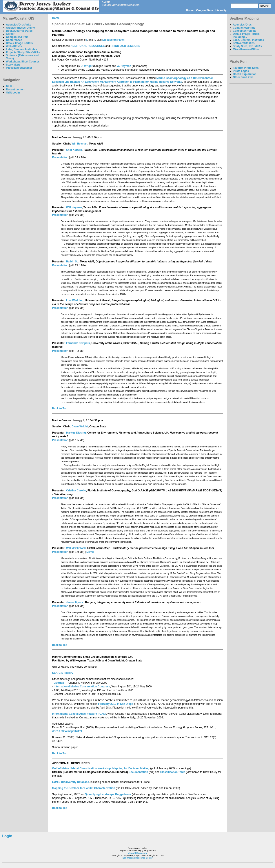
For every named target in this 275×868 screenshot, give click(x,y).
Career (10, 34)
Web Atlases (14, 46)
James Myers (75, 602)
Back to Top (60, 408)
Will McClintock (76, 548)
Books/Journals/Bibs (19, 31)
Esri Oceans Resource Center (137, 858)
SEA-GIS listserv (63, 673)
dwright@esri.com (137, 853)
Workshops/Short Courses (23, 62)
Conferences (14, 40)
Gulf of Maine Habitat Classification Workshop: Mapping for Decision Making (101, 768)
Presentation (60, 157)
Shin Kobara (74, 150)
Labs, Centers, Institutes (21, 49)
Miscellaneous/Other (19, 68)
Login (7, 836)
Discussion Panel (114, 40)
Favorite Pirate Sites (246, 68)
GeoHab (59, 683)
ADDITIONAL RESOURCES (88, 46)
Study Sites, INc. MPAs (247, 46)
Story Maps (13, 65)
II (94, 40)
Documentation (138, 772)
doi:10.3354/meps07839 (67, 731)
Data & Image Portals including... (246, 35)
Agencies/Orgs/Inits (18, 25)
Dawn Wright (80, 427)
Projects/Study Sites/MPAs (23, 52)
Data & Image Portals (19, 43)
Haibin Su (72, 262)
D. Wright (87, 66)
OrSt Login (13, 93)
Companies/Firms (17, 37)
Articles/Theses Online (20, 28)
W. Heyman (124, 66)
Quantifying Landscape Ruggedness (108, 794)
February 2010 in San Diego (116, 704)
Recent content (16, 90)
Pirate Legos (241, 71)
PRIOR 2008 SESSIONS (125, 46)
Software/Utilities (244, 43)
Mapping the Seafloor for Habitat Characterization (84, 788)
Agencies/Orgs (242, 25)
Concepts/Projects (245, 31)
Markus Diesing (76, 433)
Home (190, 10)
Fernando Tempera (78, 343)
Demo (90, 552)
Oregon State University (211, 10)
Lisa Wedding (75, 300)
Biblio (10, 86)
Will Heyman (80, 144)
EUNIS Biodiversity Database (71, 782)
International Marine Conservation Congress (82, 687)
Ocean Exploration (245, 74)
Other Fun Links (243, 77)
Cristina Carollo (76, 491)
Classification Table (173, 772)
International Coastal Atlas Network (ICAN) (79, 714)
